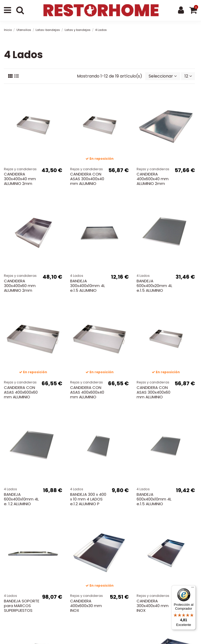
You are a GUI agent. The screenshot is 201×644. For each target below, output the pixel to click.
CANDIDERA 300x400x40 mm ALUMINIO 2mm (20, 179)
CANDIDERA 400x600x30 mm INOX (86, 606)
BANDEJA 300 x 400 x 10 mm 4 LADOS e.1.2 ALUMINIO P (88, 499)
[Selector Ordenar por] (163, 76)
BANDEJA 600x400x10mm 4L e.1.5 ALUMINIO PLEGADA (154, 501)
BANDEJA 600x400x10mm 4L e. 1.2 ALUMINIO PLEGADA (21, 501)
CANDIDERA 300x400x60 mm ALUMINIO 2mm (20, 286)
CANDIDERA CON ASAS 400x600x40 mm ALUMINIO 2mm (87, 395)
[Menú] (193, 588)
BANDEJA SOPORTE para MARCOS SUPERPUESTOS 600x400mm (22, 608)
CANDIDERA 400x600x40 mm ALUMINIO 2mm (153, 179)
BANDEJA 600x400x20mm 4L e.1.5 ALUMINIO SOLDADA (154, 288)
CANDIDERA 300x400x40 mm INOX (153, 606)
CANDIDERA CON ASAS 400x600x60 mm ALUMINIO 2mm (21, 395)
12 (188, 76)
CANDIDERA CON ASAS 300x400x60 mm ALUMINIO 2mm (153, 395)
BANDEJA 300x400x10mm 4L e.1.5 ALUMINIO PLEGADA (88, 288)
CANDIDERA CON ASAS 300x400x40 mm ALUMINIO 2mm (87, 181)
